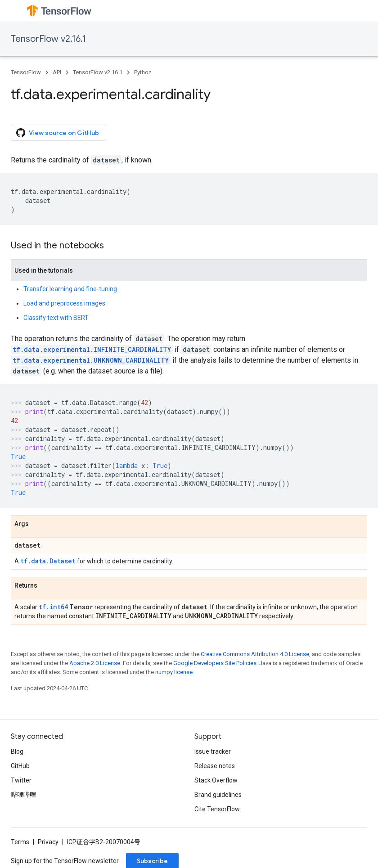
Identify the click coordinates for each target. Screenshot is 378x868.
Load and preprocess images (64, 303)
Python (143, 72)
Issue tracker (213, 751)
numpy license (174, 672)
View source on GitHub (58, 133)
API (57, 72)
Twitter (21, 780)
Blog (17, 751)
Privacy (48, 842)
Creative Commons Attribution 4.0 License (255, 654)
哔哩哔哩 (23, 795)
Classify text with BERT (56, 318)
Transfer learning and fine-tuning (70, 289)
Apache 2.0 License (95, 663)
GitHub (20, 766)
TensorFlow (26, 72)
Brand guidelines (218, 795)
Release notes (215, 766)
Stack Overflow (216, 780)
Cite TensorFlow (217, 809)
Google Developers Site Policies (215, 663)
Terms (20, 842)
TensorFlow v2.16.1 (48, 39)
